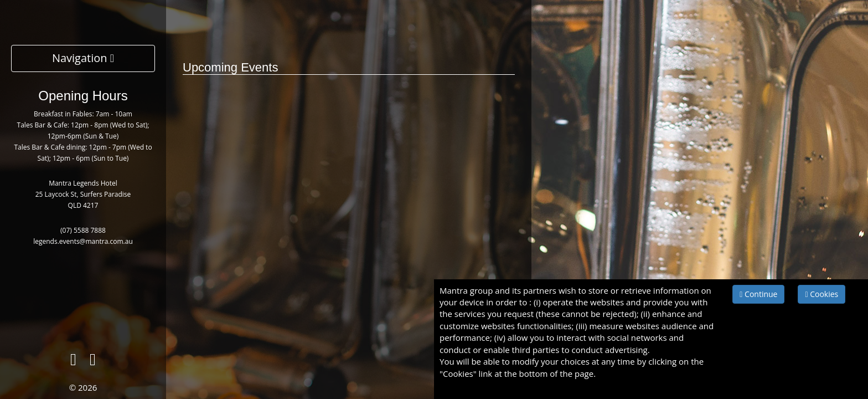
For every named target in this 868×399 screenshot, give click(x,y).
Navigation (83, 58)
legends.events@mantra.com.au (83, 241)
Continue (758, 294)
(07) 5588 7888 (83, 230)
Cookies (821, 294)
